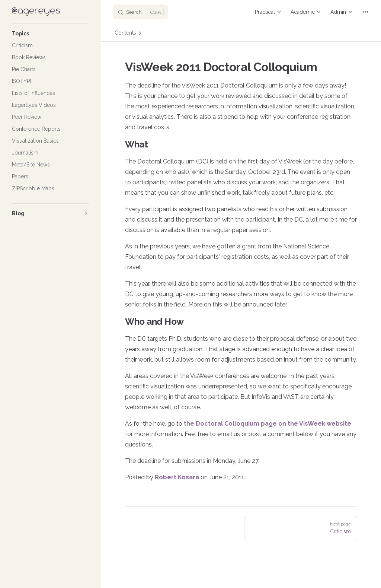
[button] (51, 34)
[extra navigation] (365, 12)
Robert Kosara (177, 477)
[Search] (140, 12)
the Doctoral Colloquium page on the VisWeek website (268, 424)
